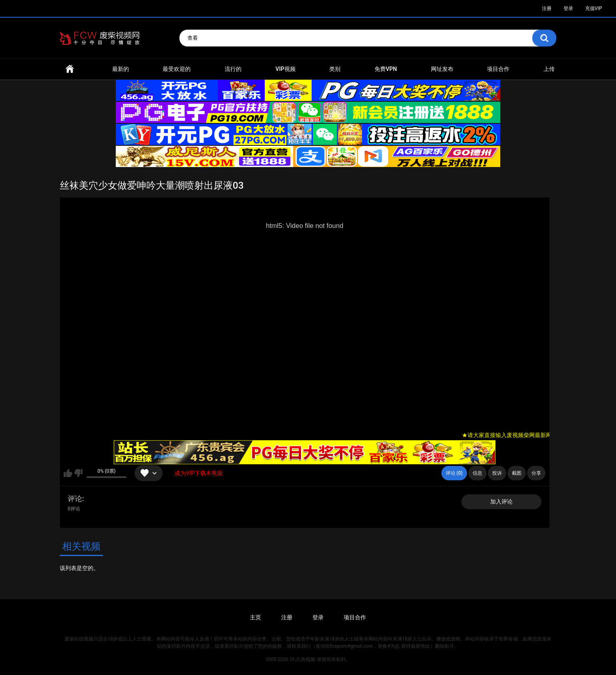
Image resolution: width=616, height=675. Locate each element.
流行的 (233, 69)
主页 (256, 617)
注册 (547, 8)
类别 (335, 69)
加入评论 (501, 502)
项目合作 (498, 69)
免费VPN (386, 69)
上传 (549, 69)
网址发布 (442, 69)
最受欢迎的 (177, 69)
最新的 (121, 69)
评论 (75, 499)
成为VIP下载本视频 (199, 473)
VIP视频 (286, 69)
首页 (70, 69)
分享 (536, 473)
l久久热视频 (303, 659)
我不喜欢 (78, 473)
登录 (568, 8)
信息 (477, 473)
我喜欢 (68, 473)
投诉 (497, 473)
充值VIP (594, 8)
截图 (517, 473)
